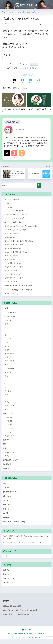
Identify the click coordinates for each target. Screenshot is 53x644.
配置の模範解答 (10, 237)
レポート (7, 512)
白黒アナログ (10, 437)
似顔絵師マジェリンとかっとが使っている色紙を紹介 (19, 546)
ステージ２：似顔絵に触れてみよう (17, 222)
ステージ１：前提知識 (12, 199)
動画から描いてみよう (12, 294)
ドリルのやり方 (10, 317)
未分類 (6, 516)
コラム (6, 503)
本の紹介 (7, 521)
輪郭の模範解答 (10, 260)
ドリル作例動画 (9, 369)
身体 (7, 358)
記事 (5, 450)
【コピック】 (10, 433)
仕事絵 (7, 458)
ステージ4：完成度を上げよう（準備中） (19, 290)
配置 (7, 343)
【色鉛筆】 (9, 422)
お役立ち (7, 490)
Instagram (14, 157)
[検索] (39, 185)
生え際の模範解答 (11, 271)
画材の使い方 (8, 470)
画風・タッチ (8, 415)
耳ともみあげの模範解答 (13, 249)
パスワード (6, 55)
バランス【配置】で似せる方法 (15, 230)
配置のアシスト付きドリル (14, 234)
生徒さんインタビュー (21, 88)
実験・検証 (7, 507)
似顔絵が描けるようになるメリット (17, 215)
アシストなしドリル (11, 313)
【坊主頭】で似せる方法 (13, 274)
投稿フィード (8, 578)
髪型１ (7, 325)
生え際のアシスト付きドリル (15, 267)
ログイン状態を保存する (20, 64)
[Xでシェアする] (15, 81)
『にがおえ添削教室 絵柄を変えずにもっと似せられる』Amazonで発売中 (26, 540)
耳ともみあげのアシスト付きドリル (17, 245)
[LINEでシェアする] (38, 81)
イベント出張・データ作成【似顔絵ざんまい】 (19, 619)
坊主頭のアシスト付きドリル (15, 278)
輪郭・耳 (8, 321)
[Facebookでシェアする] (23, 81)
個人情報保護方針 (11, 638)
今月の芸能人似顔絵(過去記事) (15, 525)
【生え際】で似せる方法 (13, 263)
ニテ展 (6, 309)
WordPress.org (9, 587)
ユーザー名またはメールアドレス (14, 47)
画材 (5, 485)
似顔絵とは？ (10, 204)
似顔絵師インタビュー (12, 494)
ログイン (7, 574)
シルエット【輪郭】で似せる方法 (16, 252)
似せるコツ (7, 499)
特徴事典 (7, 441)
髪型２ (7, 351)
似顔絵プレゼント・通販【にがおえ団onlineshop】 (21, 615)
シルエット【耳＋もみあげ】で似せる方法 (19, 241)
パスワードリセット (31, 68)
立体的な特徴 (10, 354)
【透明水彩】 (10, 419)
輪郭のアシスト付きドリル (14, 256)
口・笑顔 (8, 340)
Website (22, 157)
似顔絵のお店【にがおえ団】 (13, 610)
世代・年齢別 (10, 362)
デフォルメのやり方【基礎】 (15, 211)
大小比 (7, 347)
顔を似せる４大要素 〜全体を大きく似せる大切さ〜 (22, 226)
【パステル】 (10, 430)
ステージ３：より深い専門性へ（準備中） (19, 286)
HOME (26, 634)
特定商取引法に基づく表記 (27, 638)
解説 (5, 446)
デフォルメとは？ (11, 207)
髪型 (7, 377)
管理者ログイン (43, 638)
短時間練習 (7, 466)
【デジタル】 (10, 426)
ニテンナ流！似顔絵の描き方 (15, 218)
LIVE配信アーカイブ (11, 462)
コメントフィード (10, 582)
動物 (7, 365)
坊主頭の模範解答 (11, 282)
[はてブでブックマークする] (30, 81)
